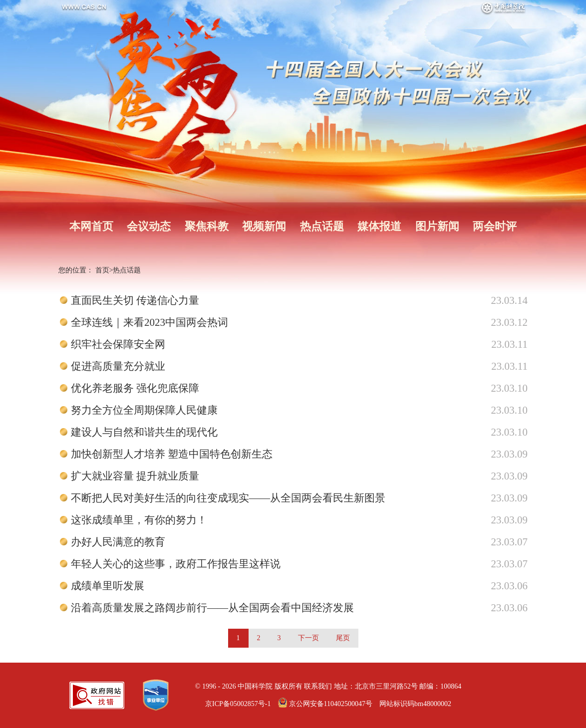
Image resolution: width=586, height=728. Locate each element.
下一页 (308, 638)
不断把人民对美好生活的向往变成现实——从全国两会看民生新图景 (228, 498)
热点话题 (322, 226)
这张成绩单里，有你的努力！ (139, 520)
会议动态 (149, 226)
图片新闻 (437, 226)
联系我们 (318, 686)
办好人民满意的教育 (118, 542)
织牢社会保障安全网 (118, 344)
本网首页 (91, 226)
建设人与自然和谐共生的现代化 (144, 432)
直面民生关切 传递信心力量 (135, 300)
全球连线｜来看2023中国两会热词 (149, 322)
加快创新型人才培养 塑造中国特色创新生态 (172, 454)
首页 (102, 270)
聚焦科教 (207, 226)
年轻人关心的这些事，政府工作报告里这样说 (176, 564)
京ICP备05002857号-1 (238, 704)
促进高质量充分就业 (118, 366)
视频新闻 (264, 226)
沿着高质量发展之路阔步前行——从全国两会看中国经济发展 (212, 608)
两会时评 (495, 226)
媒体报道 (379, 226)
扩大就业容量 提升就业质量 (135, 476)
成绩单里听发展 (108, 586)
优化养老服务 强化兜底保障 (135, 388)
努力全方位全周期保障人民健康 (144, 410)
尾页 (343, 638)
